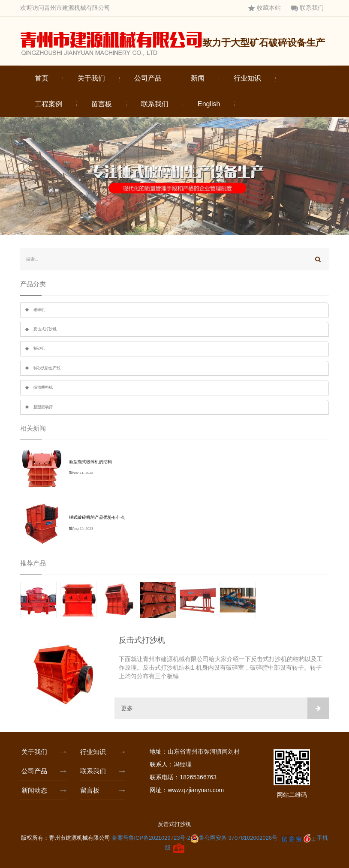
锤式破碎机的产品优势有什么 (97, 517)
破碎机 (39, 310)
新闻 (198, 78)
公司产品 (148, 78)
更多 (225, 708)
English (209, 104)
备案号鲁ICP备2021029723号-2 (151, 838)
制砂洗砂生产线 (47, 368)
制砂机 (39, 348)
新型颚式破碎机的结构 (90, 462)
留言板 (102, 104)
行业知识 (247, 78)
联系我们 (307, 8)
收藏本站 (265, 8)
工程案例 (48, 104)
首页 (42, 78)
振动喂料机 (43, 387)
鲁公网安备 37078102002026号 (234, 838)
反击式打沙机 (45, 329)
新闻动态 (36, 790)
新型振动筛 (43, 407)
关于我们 (91, 78)
